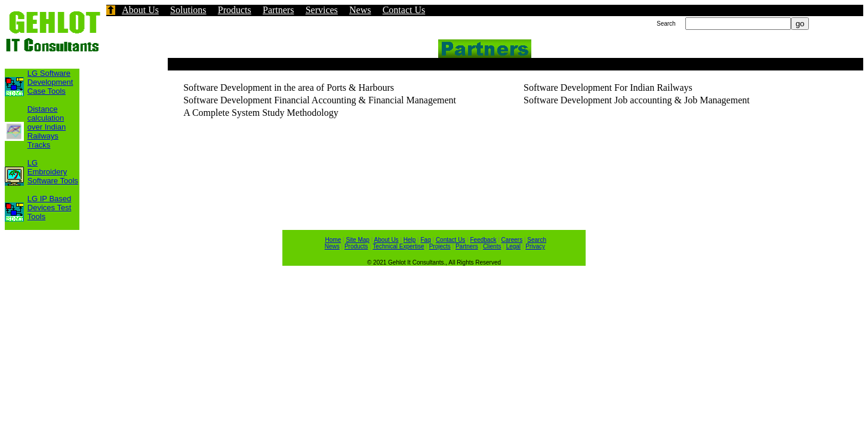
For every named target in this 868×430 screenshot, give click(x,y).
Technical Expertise (398, 246)
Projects (440, 246)
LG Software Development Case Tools (50, 82)
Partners (278, 10)
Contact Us (404, 10)
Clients (492, 246)
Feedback (484, 240)
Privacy (535, 246)
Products (235, 10)
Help (410, 240)
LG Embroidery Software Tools (53, 172)
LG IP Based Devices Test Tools (49, 208)
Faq (426, 240)
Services (322, 10)
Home (333, 240)
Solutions (188, 10)
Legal (513, 246)
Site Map (357, 240)
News (360, 10)
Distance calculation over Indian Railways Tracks (47, 127)
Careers (512, 240)
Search (537, 240)
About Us (140, 10)
